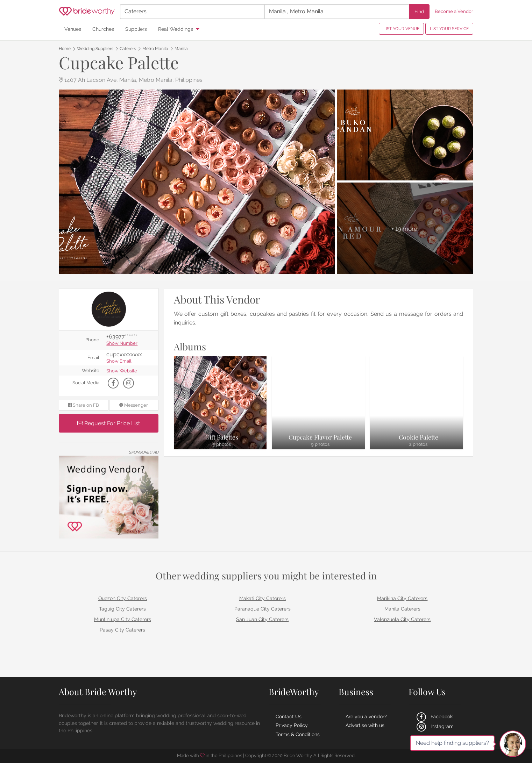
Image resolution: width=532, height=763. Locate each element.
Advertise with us (365, 725)
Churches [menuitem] (103, 29)
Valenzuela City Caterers (402, 619)
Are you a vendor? (366, 716)
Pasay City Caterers (122, 630)
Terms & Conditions (298, 734)
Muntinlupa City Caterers (123, 619)
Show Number (122, 344)
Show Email (119, 361)
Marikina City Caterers (402, 598)
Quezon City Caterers (123, 598)
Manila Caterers (402, 609)
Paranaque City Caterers (263, 609)
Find (419, 11)
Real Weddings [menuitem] (176, 29)
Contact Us (289, 716)
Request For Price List (109, 423)
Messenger (134, 405)
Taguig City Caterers (122, 609)
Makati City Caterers (263, 598)
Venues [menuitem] (73, 29)
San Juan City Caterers (262, 619)
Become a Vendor (454, 11)
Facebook (434, 716)
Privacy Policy (292, 725)
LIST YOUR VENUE (401, 29)
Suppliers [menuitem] (136, 29)
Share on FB (83, 405)
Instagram (435, 726)
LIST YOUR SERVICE (449, 29)
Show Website (122, 371)
